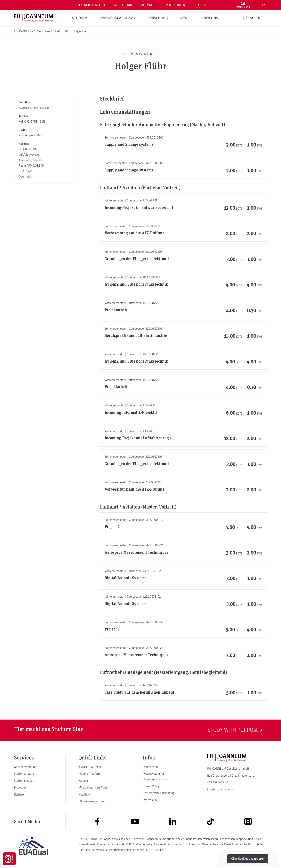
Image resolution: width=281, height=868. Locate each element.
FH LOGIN (200, 5)
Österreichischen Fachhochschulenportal (222, 839)
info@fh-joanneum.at (220, 789)
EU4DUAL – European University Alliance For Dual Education (164, 844)
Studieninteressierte (90, 5)
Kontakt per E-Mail (30, 135)
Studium (80, 18)
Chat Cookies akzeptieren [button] (248, 859)
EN (264, 5)
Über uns (210, 18)
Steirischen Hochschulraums (149, 839)
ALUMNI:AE (149, 5)
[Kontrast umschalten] (243, 5)
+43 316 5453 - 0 (218, 782)
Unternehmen (175, 5)
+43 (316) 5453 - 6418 (32, 122)
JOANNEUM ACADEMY (117, 18)
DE (256, 5)
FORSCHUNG (158, 18)
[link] (33, 767)
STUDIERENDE (123, 5)
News (185, 18)
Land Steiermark (94, 850)
